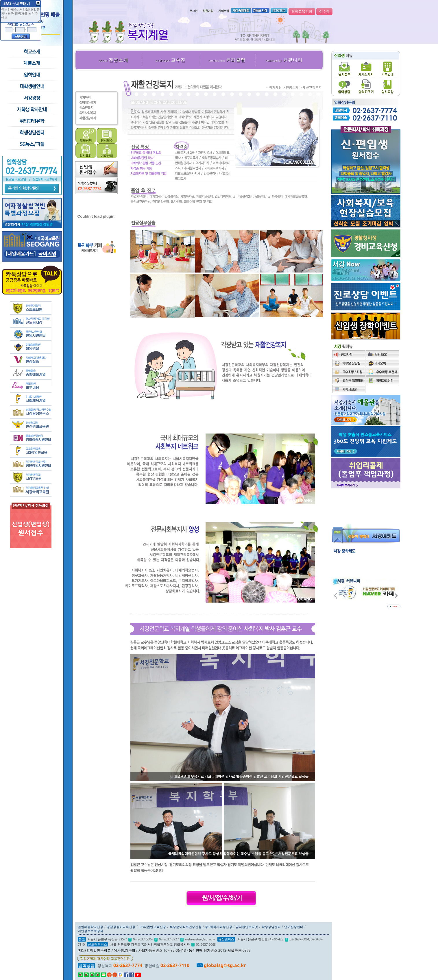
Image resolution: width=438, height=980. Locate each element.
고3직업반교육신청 (152, 927)
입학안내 (32, 75)
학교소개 (32, 52)
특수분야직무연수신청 (186, 927)
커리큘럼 (227, 60)
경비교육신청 (302, 12)
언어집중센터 (294, 927)
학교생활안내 (32, 86)
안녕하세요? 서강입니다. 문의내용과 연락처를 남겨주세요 (21, 14)
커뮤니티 (284, 60)
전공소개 (114, 60)
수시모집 (32, 63)
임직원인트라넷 (247, 927)
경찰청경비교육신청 (121, 927)
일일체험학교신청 (90, 927)
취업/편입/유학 (32, 121)
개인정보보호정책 (90, 931)
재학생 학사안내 (32, 110)
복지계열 (276, 87)
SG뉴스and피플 (32, 144)
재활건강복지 (312, 87)
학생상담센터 (32, 133)
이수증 (324, 12)
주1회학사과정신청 (219, 927)
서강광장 (32, 98)
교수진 (171, 60)
